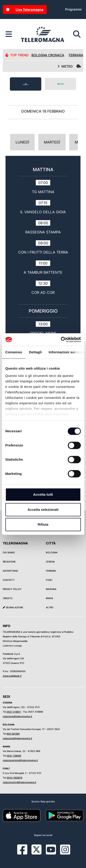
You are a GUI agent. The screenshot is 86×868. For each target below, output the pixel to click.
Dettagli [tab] (35, 352)
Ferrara (51, 571)
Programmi (73, 9)
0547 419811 (14, 712)
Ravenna (51, 589)
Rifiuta (43, 524)
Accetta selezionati (43, 510)
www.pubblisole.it (12, 676)
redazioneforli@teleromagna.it (19, 782)
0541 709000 (14, 756)
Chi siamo (9, 552)
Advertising (10, 571)
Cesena (50, 562)
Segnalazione (13, 607)
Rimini (49, 598)
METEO (69, 66)
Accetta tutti (43, 494)
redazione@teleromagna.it (17, 716)
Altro (50, 607)
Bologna (52, 552)
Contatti (9, 580)
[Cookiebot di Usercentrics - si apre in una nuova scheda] (61, 340)
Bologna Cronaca (48, 55)
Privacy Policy (12, 589)
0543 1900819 (14, 778)
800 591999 (13, 734)
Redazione (9, 562)
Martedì (52, 142)
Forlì (49, 580)
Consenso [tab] (14, 352)
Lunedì (22, 142)
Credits (8, 598)
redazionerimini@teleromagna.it (20, 760)
